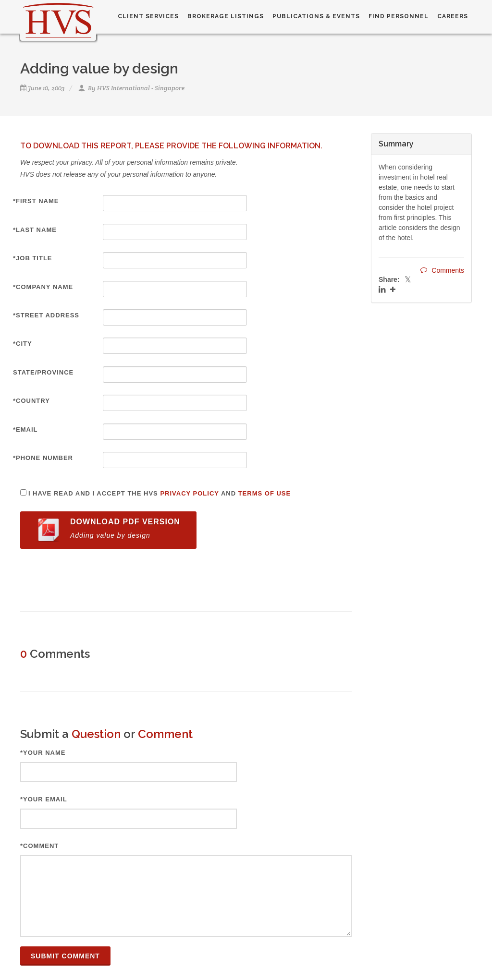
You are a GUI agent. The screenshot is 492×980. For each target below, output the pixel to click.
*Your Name (43, 753)
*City (23, 344)
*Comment (39, 846)
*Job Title (33, 258)
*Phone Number (43, 458)
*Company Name (43, 287)
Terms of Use (265, 493)
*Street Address (46, 315)
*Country (31, 401)
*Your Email (44, 799)
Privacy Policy (189, 493)
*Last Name (35, 230)
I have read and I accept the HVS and (160, 493)
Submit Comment (65, 956)
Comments (442, 270)
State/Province (43, 372)
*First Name (36, 201)
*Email (25, 430)
